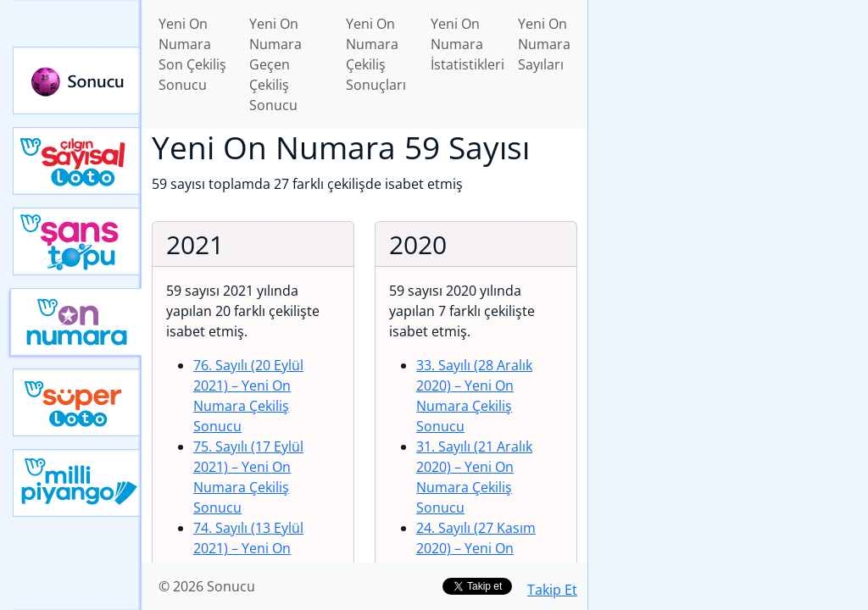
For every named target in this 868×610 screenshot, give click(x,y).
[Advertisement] (728, 119)
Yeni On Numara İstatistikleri (467, 44)
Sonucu (77, 80)
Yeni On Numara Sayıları (544, 44)
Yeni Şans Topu (77, 241)
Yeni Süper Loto (77, 402)
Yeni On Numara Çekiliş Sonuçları (376, 54)
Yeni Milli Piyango (77, 483)
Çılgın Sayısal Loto (77, 161)
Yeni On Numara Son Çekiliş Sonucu (192, 54)
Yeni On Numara (76, 322)
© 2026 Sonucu (207, 586)
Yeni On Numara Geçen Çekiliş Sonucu (275, 64)
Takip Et (552, 590)
